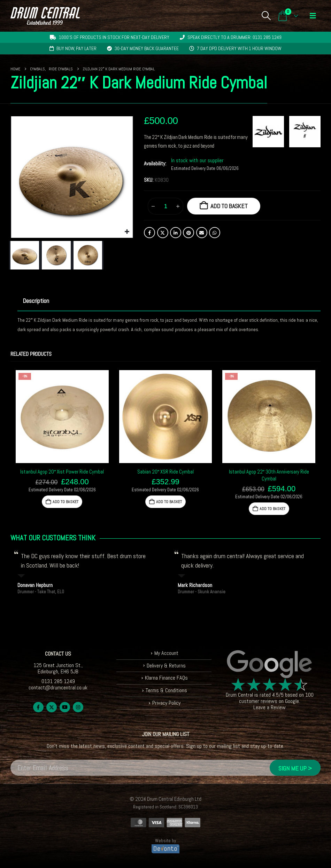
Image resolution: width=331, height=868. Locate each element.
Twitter (163, 233)
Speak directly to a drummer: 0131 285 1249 (234, 37)
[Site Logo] (45, 16)
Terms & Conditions (166, 690)
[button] (266, 16)
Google (292, 701)
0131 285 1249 (58, 681)
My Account (166, 653)
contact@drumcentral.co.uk (58, 687)
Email (202, 233)
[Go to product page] (62, 417)
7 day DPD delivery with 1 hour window (239, 48)
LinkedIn (176, 233)
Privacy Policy (166, 703)
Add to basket (229, 206)
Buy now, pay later (76, 48)
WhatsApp (215, 233)
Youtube (65, 707)
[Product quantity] (165, 206)
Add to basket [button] (66, 502)
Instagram (78, 707)
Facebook (149, 233)
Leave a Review (270, 707)
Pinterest (188, 233)
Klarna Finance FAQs (166, 678)
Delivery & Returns (166, 666)
